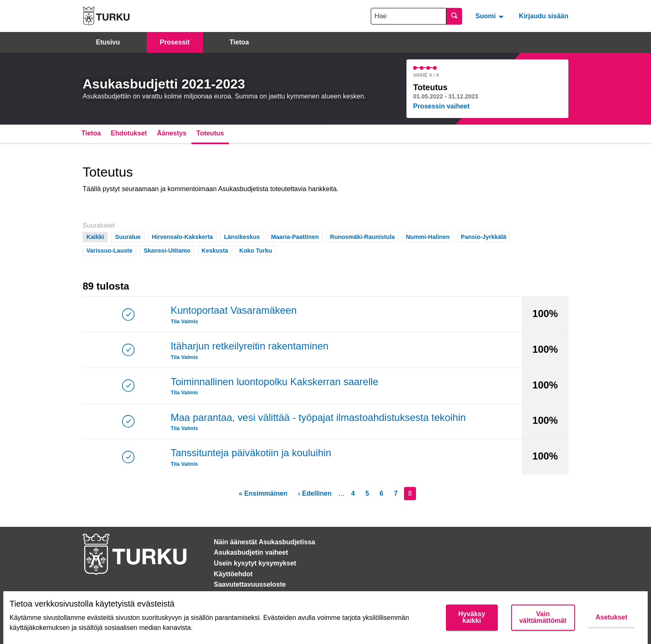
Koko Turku (256, 250)
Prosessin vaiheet (441, 106)
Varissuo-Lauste (109, 250)
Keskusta (215, 250)
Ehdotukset (129, 133)
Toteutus (210, 133)
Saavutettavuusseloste (250, 584)
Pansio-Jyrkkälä (484, 236)
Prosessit (175, 42)
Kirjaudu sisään (544, 16)
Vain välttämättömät (543, 617)
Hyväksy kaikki (472, 617)
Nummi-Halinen (428, 236)
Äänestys (172, 133)
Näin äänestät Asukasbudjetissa (264, 542)
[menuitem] (491, 16)
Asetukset (612, 617)
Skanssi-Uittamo (167, 250)
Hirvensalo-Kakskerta (182, 236)
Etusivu (108, 42)
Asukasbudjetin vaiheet (251, 552)
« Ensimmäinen (263, 493)
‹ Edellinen (315, 493)
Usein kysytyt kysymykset (255, 563)
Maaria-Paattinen (295, 236)
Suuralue (128, 236)
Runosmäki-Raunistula (362, 236)
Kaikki (95, 236)
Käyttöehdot (233, 574)
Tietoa (239, 42)
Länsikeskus (242, 236)
